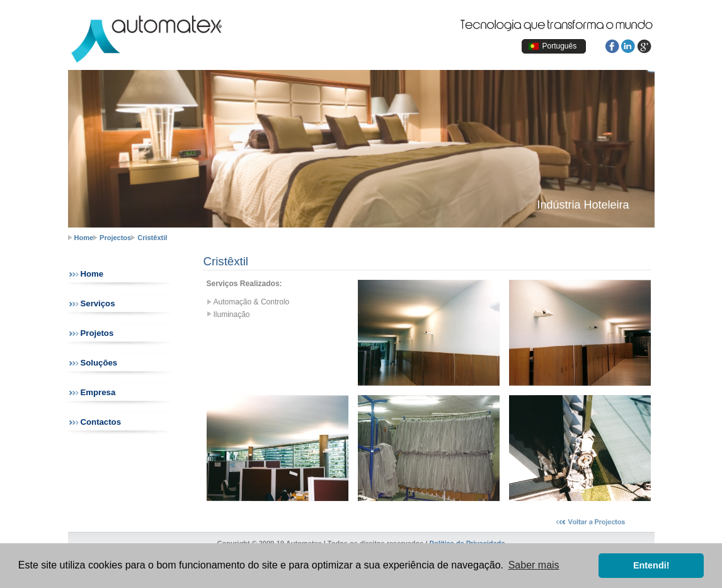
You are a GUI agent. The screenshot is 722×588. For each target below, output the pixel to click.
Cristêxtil (152, 238)
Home (84, 238)
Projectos (115, 238)
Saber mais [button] (534, 565)
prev (47, 142)
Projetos (97, 333)
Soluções (99, 363)
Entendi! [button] (651, 565)
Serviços (98, 303)
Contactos (101, 422)
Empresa (98, 392)
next (675, 142)
